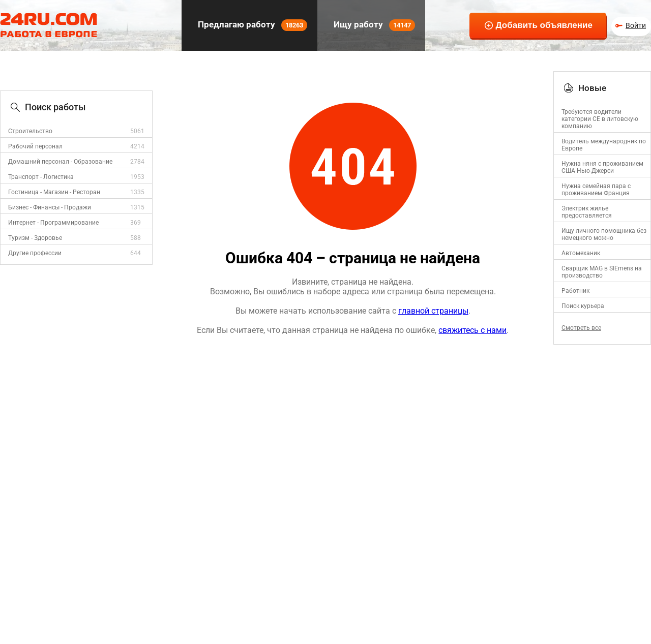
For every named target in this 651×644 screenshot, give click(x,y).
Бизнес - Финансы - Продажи (50, 207)
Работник (575, 291)
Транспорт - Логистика (41, 177)
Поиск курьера (583, 306)
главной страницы (433, 311)
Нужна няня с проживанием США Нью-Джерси (602, 167)
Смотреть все (581, 328)
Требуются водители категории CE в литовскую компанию (600, 119)
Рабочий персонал (35, 146)
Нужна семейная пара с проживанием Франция (596, 190)
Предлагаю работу (251, 25)
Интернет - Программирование (53, 223)
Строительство (30, 131)
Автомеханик (581, 253)
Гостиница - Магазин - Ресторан (54, 192)
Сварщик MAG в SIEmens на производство (602, 272)
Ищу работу (373, 25)
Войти (636, 25)
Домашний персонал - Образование (60, 162)
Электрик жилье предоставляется (587, 212)
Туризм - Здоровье (35, 238)
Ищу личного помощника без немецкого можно (604, 234)
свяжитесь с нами (472, 330)
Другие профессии (35, 253)
